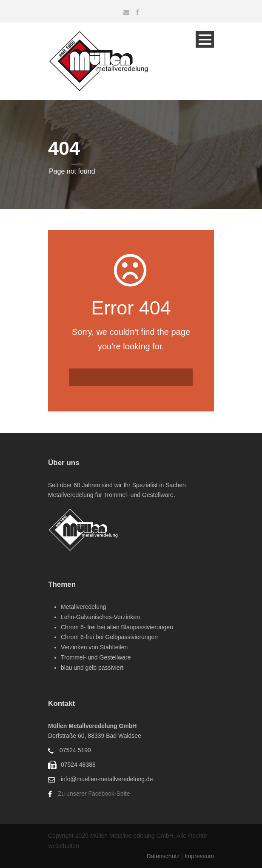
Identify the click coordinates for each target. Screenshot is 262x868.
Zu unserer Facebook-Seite (94, 794)
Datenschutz (164, 856)
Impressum (199, 856)
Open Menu (205, 39)
